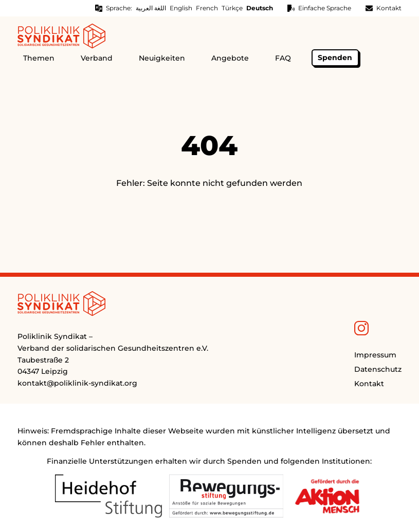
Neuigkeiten (162, 58)
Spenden (335, 58)
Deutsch (260, 8)
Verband (97, 58)
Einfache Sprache (325, 8)
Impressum (375, 355)
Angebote (230, 58)
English (181, 8)
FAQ (283, 58)
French (207, 8)
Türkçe (232, 8)
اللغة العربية (151, 8)
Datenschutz (378, 369)
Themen (39, 58)
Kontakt (389, 8)
